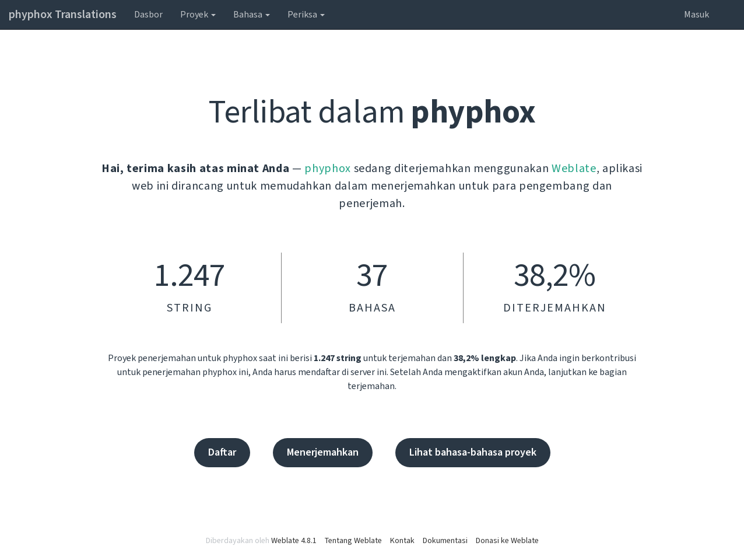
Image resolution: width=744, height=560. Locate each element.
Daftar (222, 452)
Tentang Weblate (353, 541)
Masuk (696, 15)
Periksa (306, 15)
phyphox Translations (63, 15)
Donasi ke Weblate (507, 541)
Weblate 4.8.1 (294, 541)
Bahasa (252, 15)
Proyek (198, 15)
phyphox (328, 169)
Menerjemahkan (323, 452)
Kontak (402, 541)
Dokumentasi (445, 541)
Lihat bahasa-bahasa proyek (473, 452)
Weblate (574, 169)
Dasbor (148, 15)
